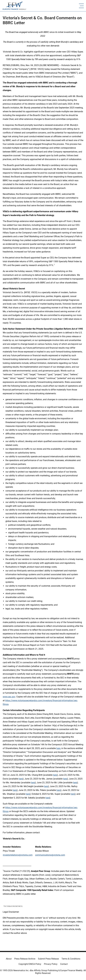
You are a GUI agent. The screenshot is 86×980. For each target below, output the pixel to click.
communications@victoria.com (50, 855)
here (58, 748)
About (9, 959)
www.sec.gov (9, 697)
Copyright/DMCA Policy (30, 964)
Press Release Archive (25, 959)
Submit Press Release (48, 959)
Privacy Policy (51, 964)
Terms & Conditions (71, 959)
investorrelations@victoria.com (18, 855)
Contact (64, 964)
